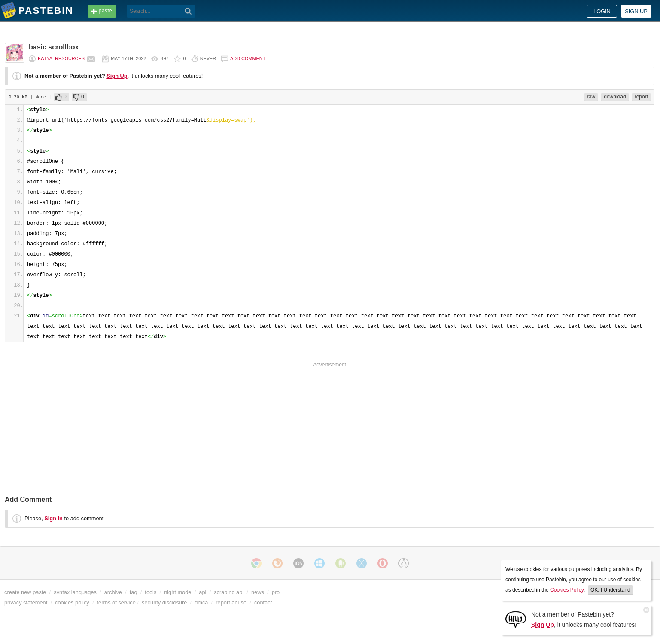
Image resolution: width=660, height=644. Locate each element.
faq (134, 592)
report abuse (231, 603)
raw (591, 97)
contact (263, 603)
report (641, 97)
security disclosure (164, 603)
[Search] (188, 11)
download (615, 97)
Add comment (248, 58)
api (202, 592)
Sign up (636, 11)
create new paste (25, 592)
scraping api (229, 592)
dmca (201, 603)
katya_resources (61, 58)
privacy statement (26, 603)
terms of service (116, 603)
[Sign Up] (516, 619)
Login (602, 11)
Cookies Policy (567, 590)
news (258, 592)
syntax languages (75, 592)
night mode (178, 592)
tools (151, 592)
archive (113, 592)
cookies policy (72, 603)
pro (276, 592)
